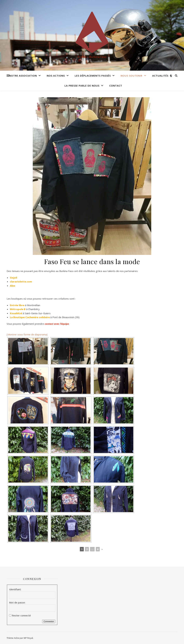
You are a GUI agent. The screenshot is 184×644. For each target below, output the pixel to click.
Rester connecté (21, 615)
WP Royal (28, 638)
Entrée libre (17, 305)
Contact (116, 86)
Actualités (160, 76)
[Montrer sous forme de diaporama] (27, 334)
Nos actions (56, 76)
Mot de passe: (17, 602)
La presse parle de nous (82, 86)
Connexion (49, 621)
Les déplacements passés (93, 76)
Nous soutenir (131, 76)
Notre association (23, 76)
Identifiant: (15, 589)
